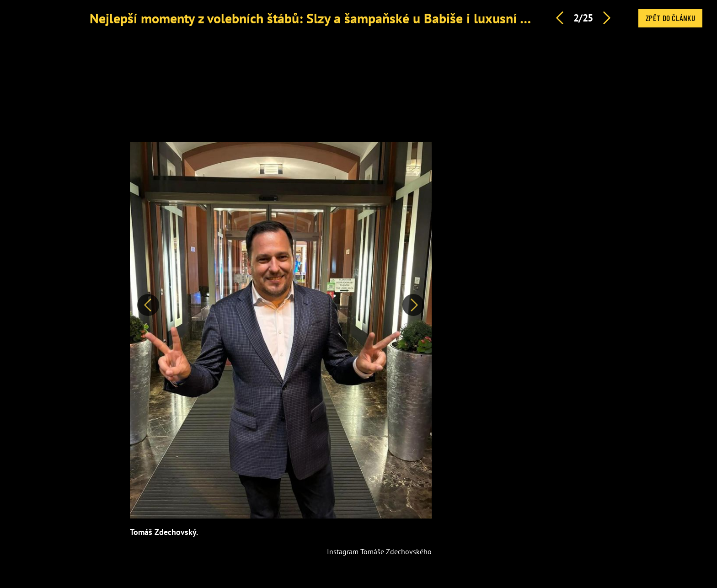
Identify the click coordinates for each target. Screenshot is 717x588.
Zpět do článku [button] (670, 18)
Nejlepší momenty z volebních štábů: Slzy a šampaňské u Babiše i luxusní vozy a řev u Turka (357, 18)
